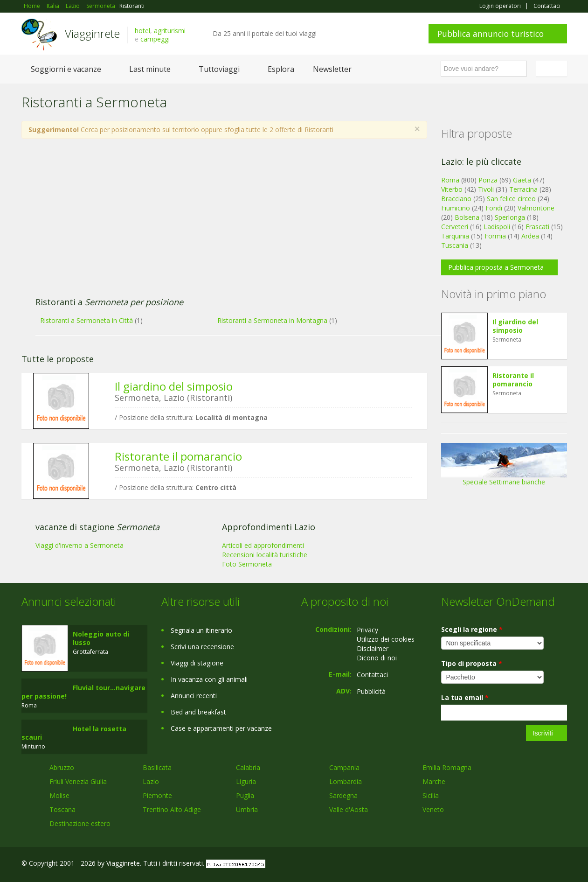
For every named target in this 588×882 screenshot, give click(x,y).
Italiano (553, 69)
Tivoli (486, 189)
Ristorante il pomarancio (178, 456)
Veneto (433, 809)
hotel (142, 31)
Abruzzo (62, 767)
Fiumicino (456, 208)
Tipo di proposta (472, 663)
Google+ (517, 864)
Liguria (246, 781)
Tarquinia (455, 236)
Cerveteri (455, 227)
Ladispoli (497, 227)
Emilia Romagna (447, 767)
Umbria (247, 809)
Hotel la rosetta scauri (74, 733)
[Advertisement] (215, 223)
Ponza (488, 180)
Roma (450, 180)
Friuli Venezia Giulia (78, 781)
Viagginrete (92, 33)
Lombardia (346, 781)
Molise (59, 795)
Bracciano (456, 199)
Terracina (523, 189)
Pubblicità (371, 691)
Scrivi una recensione (202, 647)
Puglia (245, 795)
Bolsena (467, 217)
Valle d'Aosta (349, 809)
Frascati (537, 227)
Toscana (62, 809)
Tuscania (455, 245)
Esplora (281, 69)
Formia (495, 236)
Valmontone (536, 208)
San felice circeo (511, 199)
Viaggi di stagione (197, 663)
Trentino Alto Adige (172, 809)
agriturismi (170, 31)
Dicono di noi (377, 658)
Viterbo (452, 189)
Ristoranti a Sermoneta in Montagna (272, 320)
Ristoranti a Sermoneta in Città (86, 320)
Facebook (497, 864)
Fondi (494, 208)
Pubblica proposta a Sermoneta (496, 267)
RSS (562, 864)
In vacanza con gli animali (209, 679)
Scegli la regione (472, 629)
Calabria (248, 767)
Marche (434, 781)
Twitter (540, 864)
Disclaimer (373, 648)
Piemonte (157, 795)
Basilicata (157, 767)
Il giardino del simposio (174, 386)
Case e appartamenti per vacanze (221, 728)
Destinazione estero (80, 823)
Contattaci (547, 6)
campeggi (155, 39)
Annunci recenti (194, 696)
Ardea (530, 236)
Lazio (151, 781)
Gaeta (522, 180)
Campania (344, 767)
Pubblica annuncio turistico (491, 34)
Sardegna (343, 795)
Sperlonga (510, 217)
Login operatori (500, 6)
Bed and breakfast (198, 712)
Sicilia (431, 795)
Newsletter (332, 69)
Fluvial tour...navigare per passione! (83, 692)
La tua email (465, 697)
